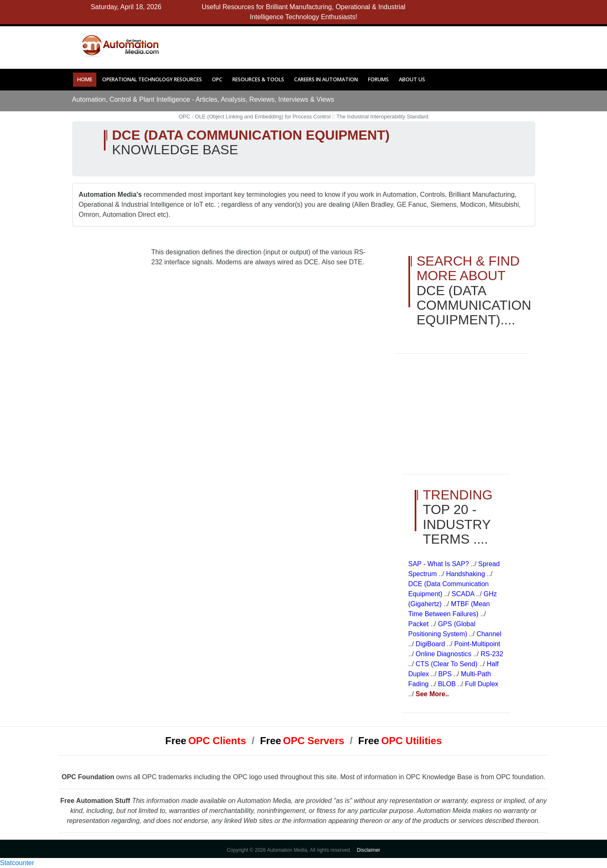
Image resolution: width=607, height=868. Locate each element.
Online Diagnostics (444, 654)
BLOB (448, 684)
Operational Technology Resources (152, 79)
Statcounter (17, 863)
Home (85, 79)
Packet (419, 624)
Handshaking (466, 574)
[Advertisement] (346, 45)
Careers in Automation (326, 79)
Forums (378, 79)
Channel (489, 634)
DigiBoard (431, 644)
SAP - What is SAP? (440, 564)
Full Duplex (482, 684)
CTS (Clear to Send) (447, 664)
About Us (412, 79)
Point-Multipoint (477, 644)
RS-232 (492, 654)
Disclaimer (368, 850)
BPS (446, 674)
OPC (217, 79)
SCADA (464, 594)
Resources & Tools (258, 79)
